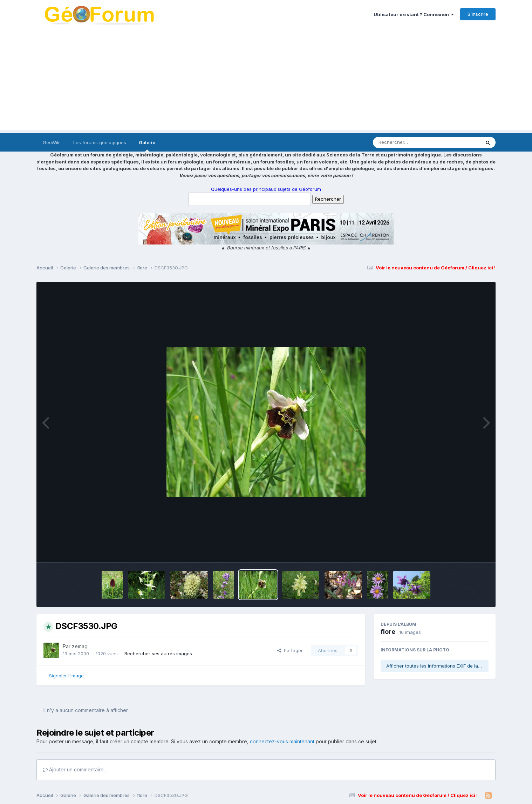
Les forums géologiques (100, 142)
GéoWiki (52, 142)
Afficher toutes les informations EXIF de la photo (437, 666)
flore (388, 632)
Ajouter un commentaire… (75, 769)
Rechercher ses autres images (158, 654)
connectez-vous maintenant (282, 741)
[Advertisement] (266, 81)
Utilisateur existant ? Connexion (414, 14)
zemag (80, 646)
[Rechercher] (406, 142)
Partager (290, 650)
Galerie (147, 146)
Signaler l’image (66, 676)
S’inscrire (478, 14)
